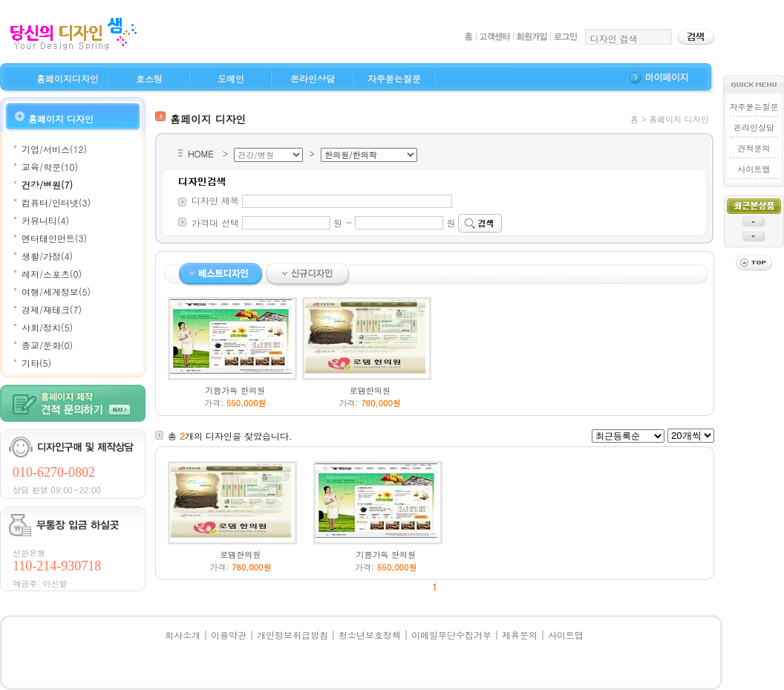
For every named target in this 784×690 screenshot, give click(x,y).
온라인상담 (313, 78)
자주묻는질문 (394, 78)
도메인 (231, 78)
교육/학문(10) (50, 167)
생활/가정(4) (47, 256)
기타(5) (36, 363)
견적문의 (754, 148)
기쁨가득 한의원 (235, 390)
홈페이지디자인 (68, 78)
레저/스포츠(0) (52, 274)
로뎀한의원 (370, 390)
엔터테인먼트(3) (54, 238)
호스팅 (149, 78)
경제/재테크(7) (52, 309)
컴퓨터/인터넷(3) (56, 202)
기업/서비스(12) (54, 149)
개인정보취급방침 (293, 635)
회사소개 (183, 635)
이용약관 (229, 635)
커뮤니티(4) (45, 220)
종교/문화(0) (47, 345)
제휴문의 (520, 635)
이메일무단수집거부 (451, 635)
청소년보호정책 (370, 635)
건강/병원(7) (47, 185)
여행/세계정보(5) (56, 292)
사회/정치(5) (47, 327)
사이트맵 (754, 169)
